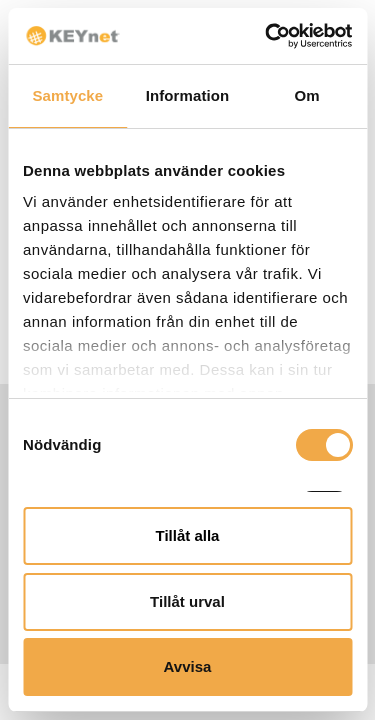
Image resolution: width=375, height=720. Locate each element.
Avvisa (188, 666)
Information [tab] (188, 95)
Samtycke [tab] (67, 95)
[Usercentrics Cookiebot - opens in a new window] (267, 36)
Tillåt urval (187, 601)
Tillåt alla (188, 535)
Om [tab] (307, 95)
